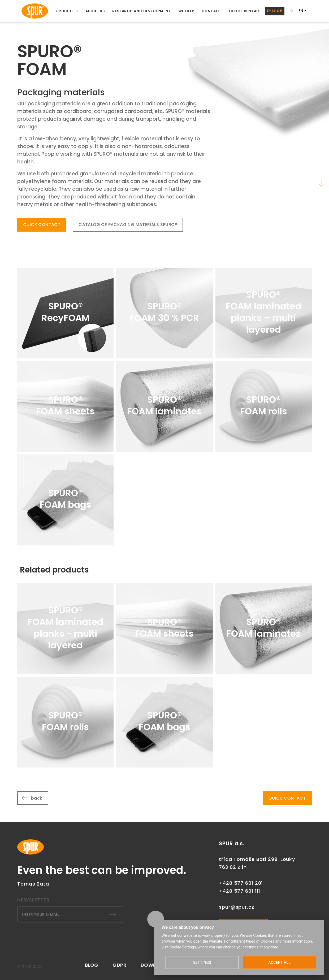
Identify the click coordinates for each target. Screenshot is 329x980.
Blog (92, 965)
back (37, 798)
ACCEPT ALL (279, 962)
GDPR (119, 965)
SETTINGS (202, 962)
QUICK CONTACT (42, 225)
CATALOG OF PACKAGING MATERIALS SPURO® (128, 225)
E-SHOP (275, 11)
